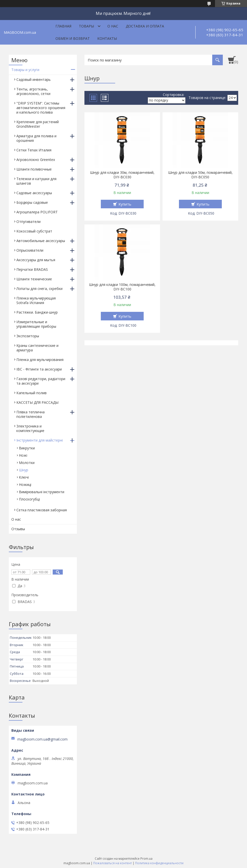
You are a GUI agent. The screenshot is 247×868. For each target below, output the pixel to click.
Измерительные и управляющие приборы (36, 324)
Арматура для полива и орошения (36, 138)
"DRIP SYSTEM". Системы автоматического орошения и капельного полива (41, 108)
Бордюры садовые (32, 202)
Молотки (27, 463)
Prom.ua (146, 859)
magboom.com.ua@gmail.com (42, 739)
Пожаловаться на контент (113, 863)
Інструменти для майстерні (40, 440)
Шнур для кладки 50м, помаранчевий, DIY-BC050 (200, 175)
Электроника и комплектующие (30, 428)
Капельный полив (32, 393)
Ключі (24, 477)
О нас (113, 26)
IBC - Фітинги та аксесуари (39, 369)
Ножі (23, 455)
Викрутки (27, 448)
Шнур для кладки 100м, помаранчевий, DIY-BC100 (122, 287)
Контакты (107, 38)
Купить (125, 204)
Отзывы (18, 529)
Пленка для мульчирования (40, 360)
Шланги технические (34, 279)
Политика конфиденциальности (159, 863)
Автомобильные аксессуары (41, 241)
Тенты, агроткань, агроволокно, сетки (33, 91)
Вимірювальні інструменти (42, 492)
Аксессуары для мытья (36, 260)
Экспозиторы (28, 336)
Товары (86, 26)
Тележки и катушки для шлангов (36, 181)
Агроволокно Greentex (36, 160)
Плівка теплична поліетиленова (30, 414)
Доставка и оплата (145, 26)
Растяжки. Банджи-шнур (37, 312)
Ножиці (25, 485)
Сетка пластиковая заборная (42, 510)
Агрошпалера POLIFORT (37, 212)
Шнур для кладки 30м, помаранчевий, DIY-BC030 (122, 175)
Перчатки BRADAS (32, 269)
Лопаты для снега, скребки (39, 289)
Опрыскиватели (30, 250)
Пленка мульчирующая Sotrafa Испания (36, 300)
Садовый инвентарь (34, 79)
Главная (63, 26)
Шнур (24, 470)
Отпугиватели (28, 222)
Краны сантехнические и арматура (37, 348)
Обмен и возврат (73, 38)
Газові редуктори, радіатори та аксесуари (41, 381)
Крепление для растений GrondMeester (38, 124)
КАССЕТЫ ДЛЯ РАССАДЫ (37, 402)
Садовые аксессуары (34, 193)
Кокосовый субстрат (34, 231)
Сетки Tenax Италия (34, 150)
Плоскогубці (29, 499)
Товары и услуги (25, 70)
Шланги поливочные (34, 169)
